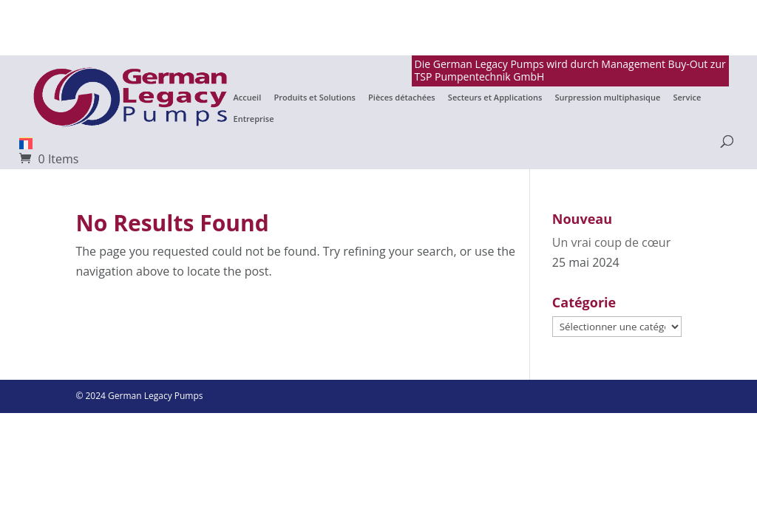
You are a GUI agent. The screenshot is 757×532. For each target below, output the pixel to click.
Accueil (248, 98)
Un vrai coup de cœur (611, 242)
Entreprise (254, 119)
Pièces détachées (402, 98)
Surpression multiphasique (607, 98)
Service (687, 98)
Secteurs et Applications (495, 98)
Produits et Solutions (315, 98)
